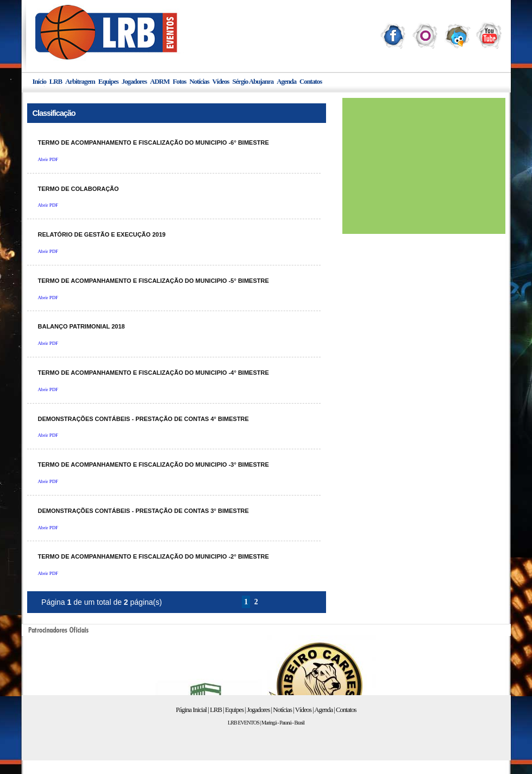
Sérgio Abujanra (253, 82)
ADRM (160, 82)
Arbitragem (80, 82)
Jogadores (134, 82)
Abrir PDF (48, 159)
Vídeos (221, 82)
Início (39, 82)
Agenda (286, 82)
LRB (56, 82)
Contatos (311, 82)
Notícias (199, 82)
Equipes (108, 82)
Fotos (180, 82)
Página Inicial (191, 710)
